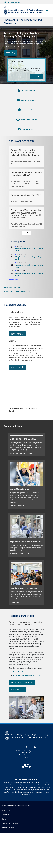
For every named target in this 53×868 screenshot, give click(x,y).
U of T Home (7, 810)
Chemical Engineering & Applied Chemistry (23, 21)
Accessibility (7, 815)
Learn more (15, 602)
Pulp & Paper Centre (20, 672)
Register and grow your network (21, 453)
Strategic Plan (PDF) (29, 90)
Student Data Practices (10, 823)
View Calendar (14, 280)
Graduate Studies (29, 161)
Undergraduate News (18, 186)
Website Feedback (8, 828)
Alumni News (15, 181)
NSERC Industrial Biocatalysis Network (26, 675)
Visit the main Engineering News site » (17, 291)
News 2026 (36, 184)
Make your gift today (17, 506)
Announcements (16, 161)
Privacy (5, 819)
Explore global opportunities (20, 553)
